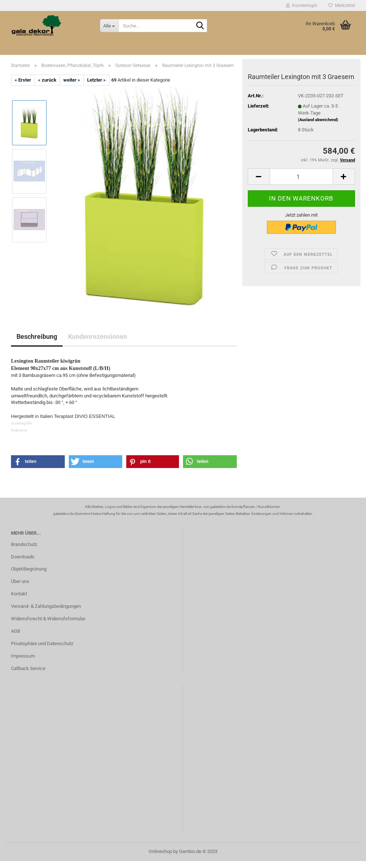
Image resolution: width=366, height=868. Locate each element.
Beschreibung (37, 336)
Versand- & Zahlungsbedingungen (46, 606)
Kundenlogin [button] (302, 5)
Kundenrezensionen (98, 336)
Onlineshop (160, 851)
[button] (38, 462)
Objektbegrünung (29, 569)
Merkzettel (342, 5)
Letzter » (96, 80)
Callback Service (28, 668)
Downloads (23, 557)
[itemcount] (301, 141)
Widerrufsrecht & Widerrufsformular (48, 619)
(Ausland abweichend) (318, 85)
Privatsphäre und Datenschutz (42, 643)
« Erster (23, 80)
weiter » (72, 80)
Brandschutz (24, 544)
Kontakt (19, 594)
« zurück (47, 80)
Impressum (23, 656)
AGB (16, 631)
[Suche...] (109, 26)
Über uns (20, 581)
